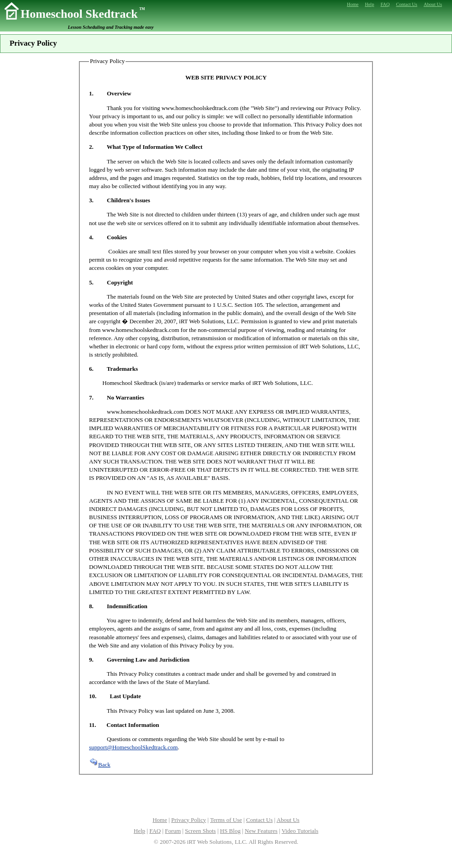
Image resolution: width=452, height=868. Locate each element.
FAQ (155, 831)
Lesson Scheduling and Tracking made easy (111, 27)
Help (139, 831)
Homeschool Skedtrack (83, 14)
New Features (261, 831)
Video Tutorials (300, 831)
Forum (173, 831)
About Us (288, 820)
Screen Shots (200, 831)
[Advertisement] (226, 794)
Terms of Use (226, 820)
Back (100, 765)
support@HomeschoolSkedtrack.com (133, 747)
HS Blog (230, 831)
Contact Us (259, 820)
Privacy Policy (189, 820)
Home (160, 820)
